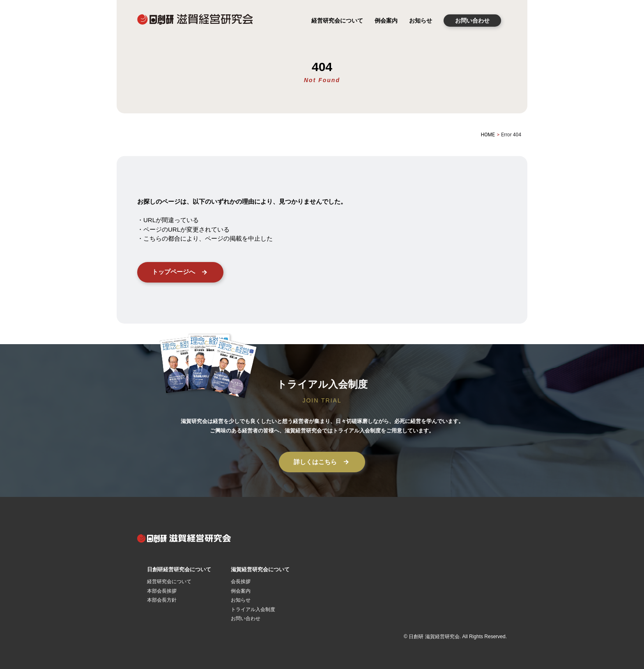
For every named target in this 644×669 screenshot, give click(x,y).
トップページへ (181, 272)
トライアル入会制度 (253, 609)
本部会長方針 (162, 600)
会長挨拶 (241, 582)
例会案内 (386, 21)
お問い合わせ (472, 21)
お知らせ (421, 21)
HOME (488, 135)
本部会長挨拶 (162, 591)
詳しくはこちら (322, 462)
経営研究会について (337, 21)
